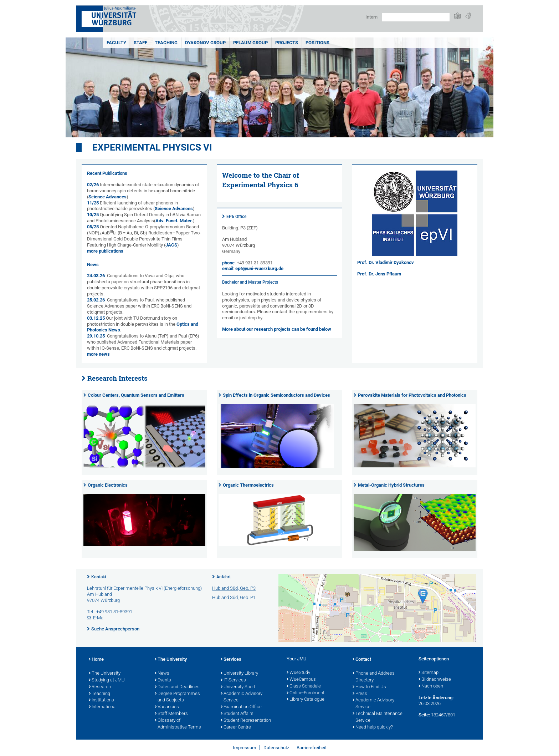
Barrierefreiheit (312, 748)
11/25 (93, 203)
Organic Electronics (108, 485)
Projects (287, 43)
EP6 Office (236, 217)
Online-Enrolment (306, 693)
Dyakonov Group (205, 43)
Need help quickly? (373, 727)
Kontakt (99, 577)
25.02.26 (96, 300)
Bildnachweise (435, 680)
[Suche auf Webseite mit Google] (416, 17)
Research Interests (117, 378)
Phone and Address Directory (374, 677)
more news (98, 354)
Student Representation (246, 721)
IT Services (233, 680)
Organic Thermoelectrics (248, 485)
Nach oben (431, 686)
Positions (317, 43)
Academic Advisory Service (242, 697)
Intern (371, 17)
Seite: (424, 715)
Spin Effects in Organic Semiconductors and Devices (276, 395)
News (162, 674)
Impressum (244, 748)
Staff (140, 43)
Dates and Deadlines (177, 687)
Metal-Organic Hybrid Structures (391, 485)
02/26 (93, 185)
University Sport (238, 687)
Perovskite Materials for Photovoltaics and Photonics (412, 395)
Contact (362, 660)
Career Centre (236, 727)
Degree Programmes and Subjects (177, 697)
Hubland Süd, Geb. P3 (234, 588)
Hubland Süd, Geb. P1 (234, 597)
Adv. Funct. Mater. (174, 221)
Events (163, 680)
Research (100, 687)
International (103, 707)
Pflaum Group (250, 43)
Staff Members (171, 714)
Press (360, 694)
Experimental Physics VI (152, 147)
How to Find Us (369, 687)
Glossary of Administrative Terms (178, 724)
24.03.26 (96, 276)
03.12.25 (96, 318)
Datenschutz (276, 748)
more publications (105, 251)
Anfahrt (224, 577)
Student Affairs (237, 714)
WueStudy (298, 673)
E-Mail (99, 618)
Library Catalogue (306, 700)
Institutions (101, 700)
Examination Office (241, 707)
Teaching (166, 43)
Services (231, 660)
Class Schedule (304, 686)
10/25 (93, 215)
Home (96, 660)
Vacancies (167, 707)
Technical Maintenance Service (378, 717)
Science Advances (107, 197)
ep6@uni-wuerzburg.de (259, 268)
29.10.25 (96, 336)
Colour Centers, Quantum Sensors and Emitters (136, 395)
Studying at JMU (107, 680)
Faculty (116, 43)
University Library (239, 674)
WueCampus (301, 680)
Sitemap (429, 673)
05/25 (93, 227)
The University (105, 674)
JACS (171, 245)
